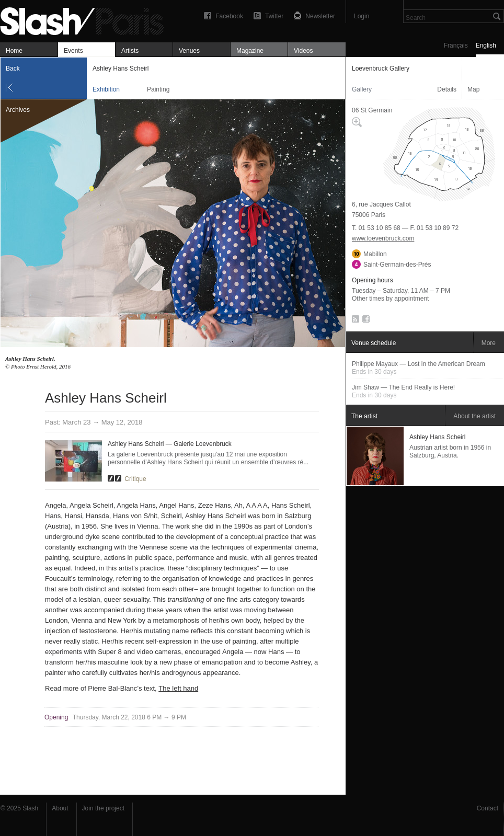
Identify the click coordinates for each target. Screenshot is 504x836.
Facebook (229, 16)
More (489, 343)
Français (456, 45)
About (60, 808)
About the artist (474, 416)
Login (362, 16)
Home (14, 51)
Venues (189, 51)
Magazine (250, 51)
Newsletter (320, 16)
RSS (354, 321)
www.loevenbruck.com (383, 238)
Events (73, 51)
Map (473, 89)
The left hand (178, 688)
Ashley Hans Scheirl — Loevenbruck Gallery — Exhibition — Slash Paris (86, 20)
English (486, 45)
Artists (130, 51)
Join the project (103, 808)
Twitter (274, 16)
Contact (488, 808)
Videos (303, 51)
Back (13, 68)
